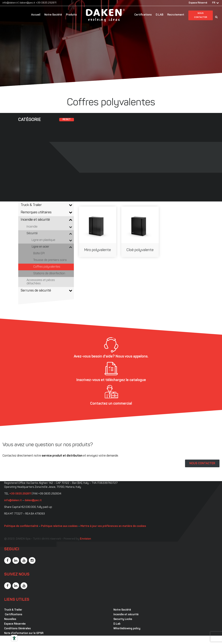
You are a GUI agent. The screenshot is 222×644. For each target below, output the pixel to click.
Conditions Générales (17, 629)
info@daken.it (10, 3)
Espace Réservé (198, 3)
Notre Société (53, 15)
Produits (71, 15)
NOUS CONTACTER (202, 463)
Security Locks (123, 619)
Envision (85, 539)
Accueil (36, 15)
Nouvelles (10, 619)
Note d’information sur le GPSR (24, 633)
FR (214, 3)
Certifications (143, 15)
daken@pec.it (27, 3)
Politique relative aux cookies (59, 526)
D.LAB (160, 15)
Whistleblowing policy (127, 629)
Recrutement (176, 15)
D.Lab (117, 624)
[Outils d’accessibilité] (14, 638)
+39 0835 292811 (46, 3)
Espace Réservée (15, 624)
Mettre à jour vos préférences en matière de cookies (113, 526)
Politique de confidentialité (21, 526)
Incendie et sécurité (126, 615)
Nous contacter (201, 15)
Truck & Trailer (13, 610)
